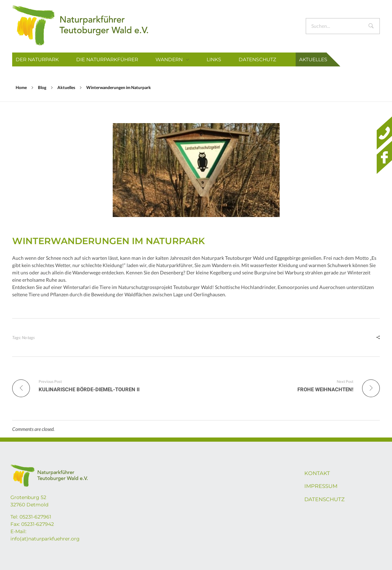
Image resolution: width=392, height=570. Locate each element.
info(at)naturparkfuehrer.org (45, 539)
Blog (42, 87)
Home (21, 87)
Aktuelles (66, 87)
